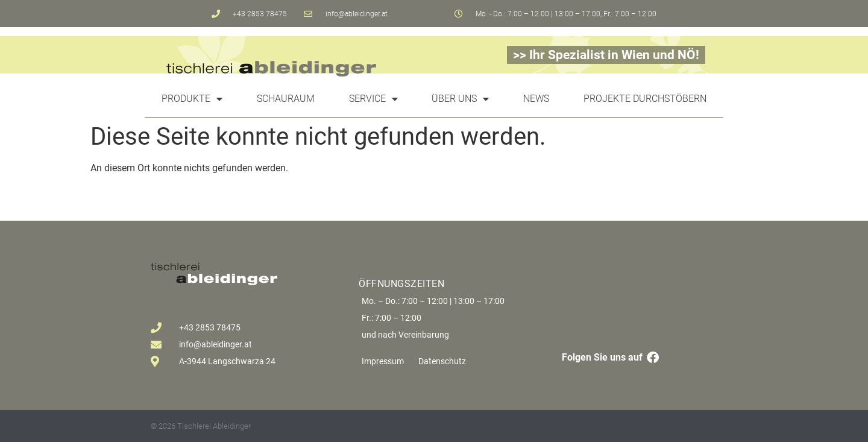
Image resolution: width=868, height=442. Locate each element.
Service (373, 99)
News (536, 99)
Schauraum (286, 99)
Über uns (460, 99)
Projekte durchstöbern (645, 99)
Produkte (192, 99)
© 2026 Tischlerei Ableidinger (201, 426)
